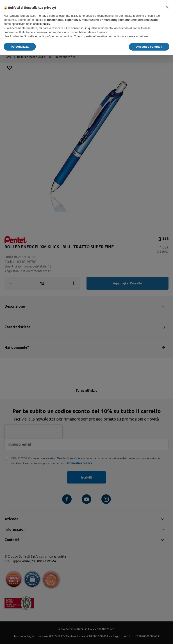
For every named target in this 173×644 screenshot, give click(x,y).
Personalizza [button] (20, 47)
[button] (167, 7)
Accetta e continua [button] (149, 47)
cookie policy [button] (42, 24)
